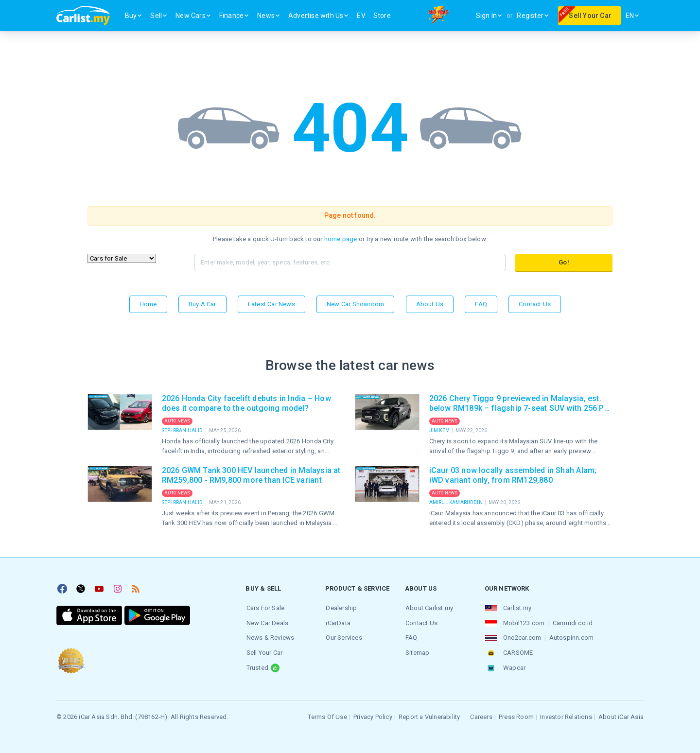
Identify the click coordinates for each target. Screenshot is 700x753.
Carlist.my (517, 608)
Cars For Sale (265, 608)
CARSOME (517, 652)
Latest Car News (271, 304)
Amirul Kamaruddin (457, 502)
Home (148, 304)
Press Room (516, 715)
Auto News (177, 421)
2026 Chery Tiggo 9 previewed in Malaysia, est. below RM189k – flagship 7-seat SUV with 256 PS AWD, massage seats (519, 403)
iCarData (338, 622)
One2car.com (522, 637)
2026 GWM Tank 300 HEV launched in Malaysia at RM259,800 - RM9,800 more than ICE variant (251, 475)
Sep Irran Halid (183, 430)
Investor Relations (566, 715)
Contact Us (535, 304)
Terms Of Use (327, 715)
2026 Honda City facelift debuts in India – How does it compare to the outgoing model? (246, 403)
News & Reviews (270, 637)
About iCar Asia (621, 715)
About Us (430, 304)
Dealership (341, 608)
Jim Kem (440, 430)
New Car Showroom (355, 304)
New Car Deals (267, 622)
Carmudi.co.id (572, 622)
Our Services (343, 637)
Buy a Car (202, 304)
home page (341, 239)
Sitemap (417, 652)
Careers (481, 715)
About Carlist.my (429, 608)
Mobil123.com (523, 622)
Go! (564, 262)
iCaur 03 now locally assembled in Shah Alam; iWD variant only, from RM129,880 (513, 475)
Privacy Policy (373, 715)
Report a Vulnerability (429, 715)
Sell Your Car (264, 652)
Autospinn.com (571, 637)
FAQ (481, 304)
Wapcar (514, 666)
